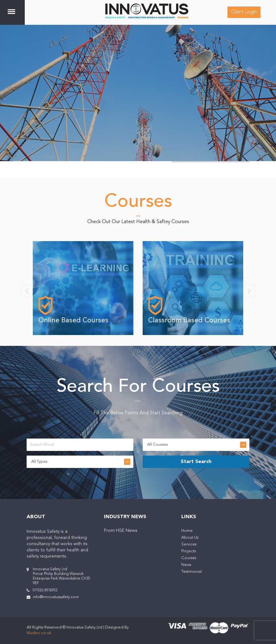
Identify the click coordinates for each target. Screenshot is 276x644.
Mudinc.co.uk (39, 633)
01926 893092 (45, 590)
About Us (190, 538)
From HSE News (121, 531)
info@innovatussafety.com (56, 597)
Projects (189, 551)
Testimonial (192, 572)
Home (187, 531)
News (186, 565)
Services (189, 544)
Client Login (244, 12)
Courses (189, 558)
